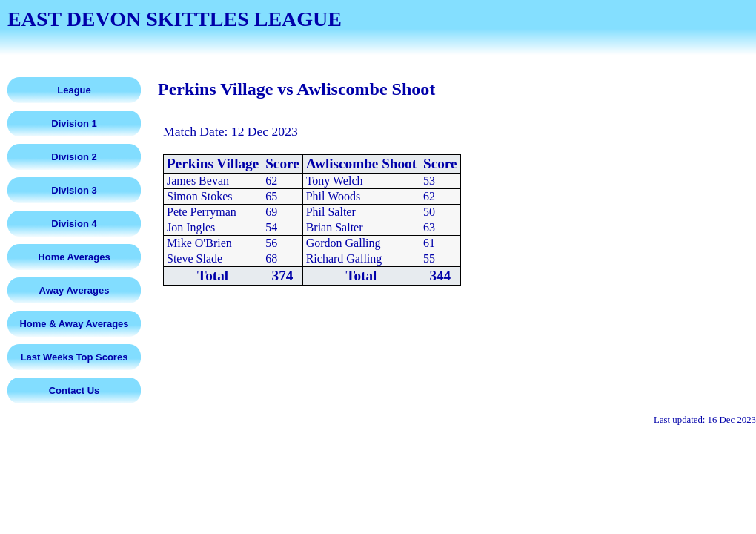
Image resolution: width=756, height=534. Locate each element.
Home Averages (74, 257)
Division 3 (74, 190)
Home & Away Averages (74, 324)
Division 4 (74, 224)
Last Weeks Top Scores (74, 357)
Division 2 (74, 157)
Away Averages (74, 290)
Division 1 (74, 123)
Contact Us (74, 390)
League (74, 90)
